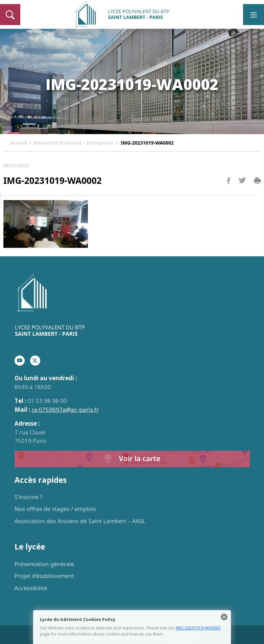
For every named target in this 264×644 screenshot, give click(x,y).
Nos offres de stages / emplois (55, 509)
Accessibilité (31, 588)
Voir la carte (132, 459)
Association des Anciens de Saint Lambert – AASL (80, 521)
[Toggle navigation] (254, 15)
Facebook (229, 194)
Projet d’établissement (44, 576)
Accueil (19, 143)
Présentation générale (44, 564)
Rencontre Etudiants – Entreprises (73, 143)
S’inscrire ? (29, 497)
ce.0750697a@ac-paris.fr (65, 410)
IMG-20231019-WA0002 (198, 628)
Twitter (242, 191)
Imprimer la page (257, 181)
